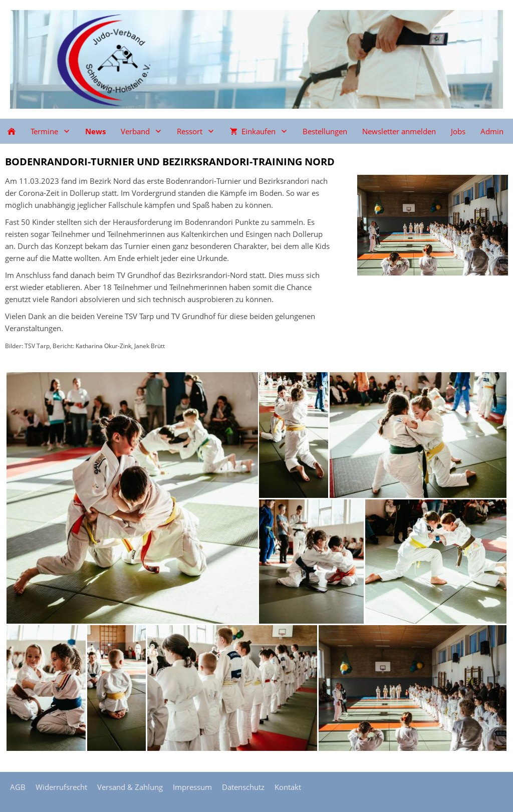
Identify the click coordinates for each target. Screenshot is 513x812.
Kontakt (288, 787)
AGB (18, 787)
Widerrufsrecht (61, 787)
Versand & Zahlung (130, 787)
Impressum (192, 787)
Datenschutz (243, 787)
